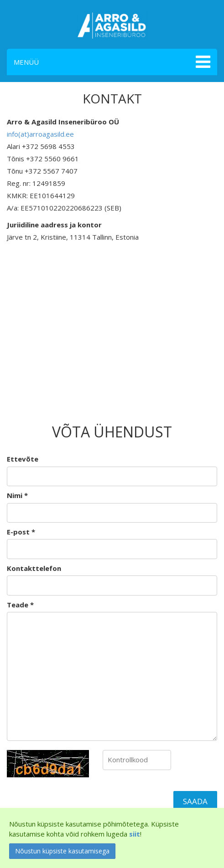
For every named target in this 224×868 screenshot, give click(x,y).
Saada (195, 801)
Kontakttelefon (34, 568)
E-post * (21, 532)
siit (135, 834)
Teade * (20, 605)
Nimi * (17, 495)
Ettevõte (23, 459)
